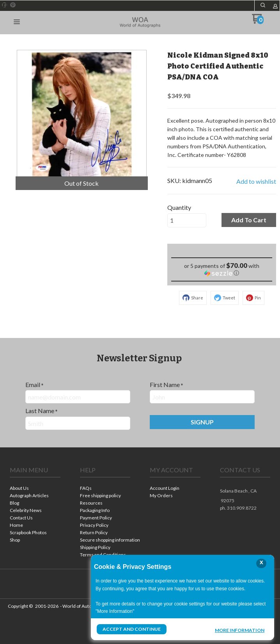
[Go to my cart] (258, 22)
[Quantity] (187, 220)
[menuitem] (35, 489)
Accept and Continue (131, 629)
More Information (240, 630)
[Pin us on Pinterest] (13, 5)
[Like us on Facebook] (5, 5)
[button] (263, 5)
